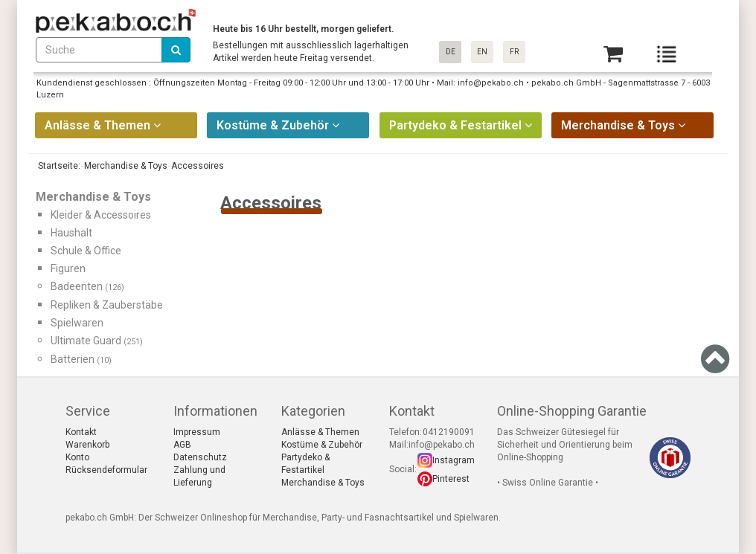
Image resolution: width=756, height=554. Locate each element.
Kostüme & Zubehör (322, 445)
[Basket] (613, 54)
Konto (77, 457)
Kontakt (81, 432)
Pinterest (451, 479)
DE (451, 52)
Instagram (454, 460)
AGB (182, 445)
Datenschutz (200, 457)
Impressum (197, 432)
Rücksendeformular (106, 470)
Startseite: (58, 166)
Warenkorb (87, 445)
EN (482, 52)
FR (514, 52)
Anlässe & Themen (320, 432)
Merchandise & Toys (323, 483)
